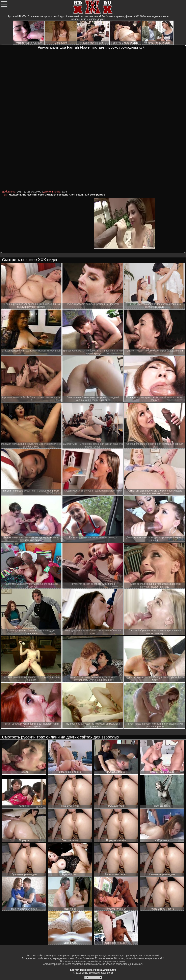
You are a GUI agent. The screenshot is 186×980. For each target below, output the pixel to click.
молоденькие (18, 195)
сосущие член (66, 195)
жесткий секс (35, 195)
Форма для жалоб (105, 970)
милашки (50, 195)
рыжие (100, 195)
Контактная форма (81, 970)
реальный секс (86, 195)
